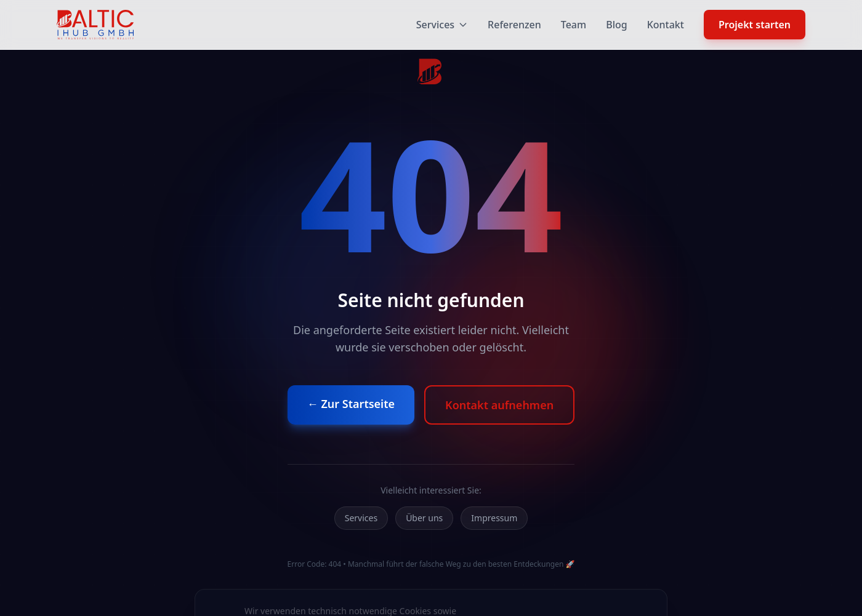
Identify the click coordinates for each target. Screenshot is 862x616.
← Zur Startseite (351, 404)
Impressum (494, 518)
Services (442, 25)
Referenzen (514, 25)
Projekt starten (755, 25)
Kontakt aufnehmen (499, 405)
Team (574, 25)
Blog (616, 25)
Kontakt (666, 25)
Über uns (424, 518)
